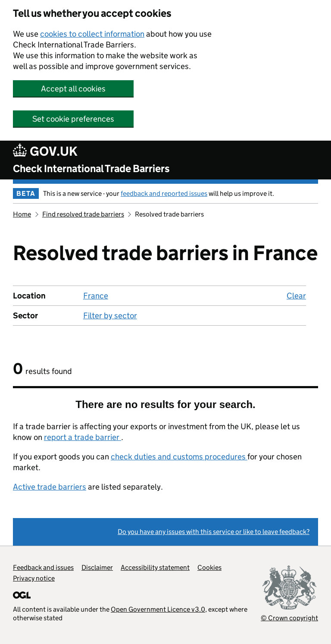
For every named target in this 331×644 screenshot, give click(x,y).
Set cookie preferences (73, 119)
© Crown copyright (289, 618)
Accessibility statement (155, 567)
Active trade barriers (50, 487)
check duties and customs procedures (179, 457)
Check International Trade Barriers (91, 168)
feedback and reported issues (164, 193)
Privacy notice (34, 578)
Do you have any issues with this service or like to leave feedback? (214, 532)
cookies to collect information (92, 34)
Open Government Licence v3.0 (158, 609)
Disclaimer (97, 567)
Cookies (209, 567)
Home (22, 214)
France (96, 296)
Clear (296, 296)
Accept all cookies (73, 89)
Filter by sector (110, 316)
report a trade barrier (83, 437)
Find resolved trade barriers (83, 214)
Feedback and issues (43, 567)
